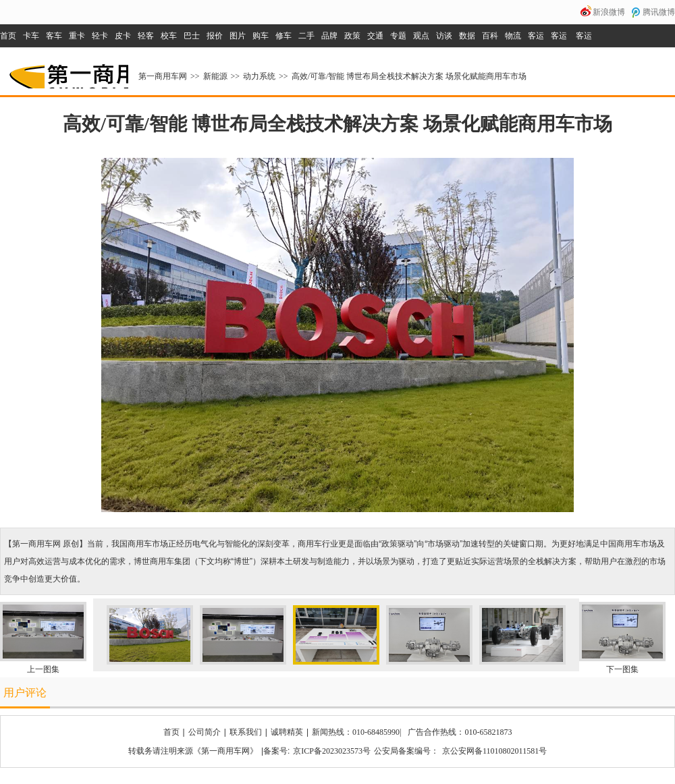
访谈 (444, 36)
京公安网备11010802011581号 (494, 751)
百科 (490, 36)
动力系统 (259, 76)
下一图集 (622, 669)
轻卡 (100, 36)
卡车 (31, 36)
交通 (375, 36)
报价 (215, 36)
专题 (398, 36)
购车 (261, 36)
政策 (352, 36)
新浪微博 (609, 12)
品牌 (329, 36)
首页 (8, 36)
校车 (169, 36)
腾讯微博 (659, 12)
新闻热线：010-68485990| (356, 732)
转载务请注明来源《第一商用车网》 (193, 751)
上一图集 (43, 669)
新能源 (215, 76)
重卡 (77, 36)
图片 (238, 36)
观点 (421, 36)
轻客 (146, 36)
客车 (54, 36)
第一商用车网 (67, 72)
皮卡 (123, 36)
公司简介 (205, 732)
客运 (536, 36)
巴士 (192, 36)
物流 (513, 36)
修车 (283, 36)
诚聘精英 (287, 732)
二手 (306, 36)
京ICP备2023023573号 (332, 751)
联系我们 (246, 732)
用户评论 (25, 693)
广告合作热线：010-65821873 (460, 732)
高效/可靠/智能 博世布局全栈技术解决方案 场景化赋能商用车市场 (409, 76)
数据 (467, 36)
